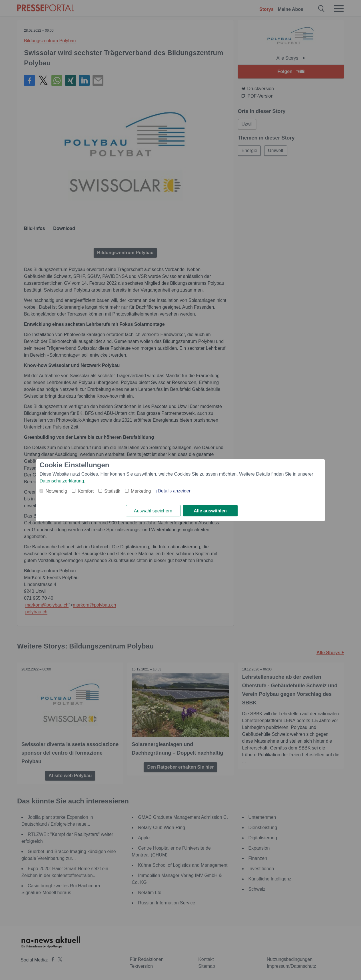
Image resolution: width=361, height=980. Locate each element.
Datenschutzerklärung (62, 481)
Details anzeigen (175, 491)
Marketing (141, 491)
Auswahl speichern (153, 511)
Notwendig (56, 491)
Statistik (112, 491)
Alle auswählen (210, 511)
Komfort (86, 491)
